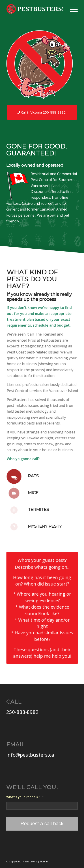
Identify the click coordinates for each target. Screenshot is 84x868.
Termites (34, 510)
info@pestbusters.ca (30, 755)
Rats (29, 476)
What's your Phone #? (25, 797)
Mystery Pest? (41, 526)
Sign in (44, 861)
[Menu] (72, 9)
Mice (29, 493)
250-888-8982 (22, 712)
